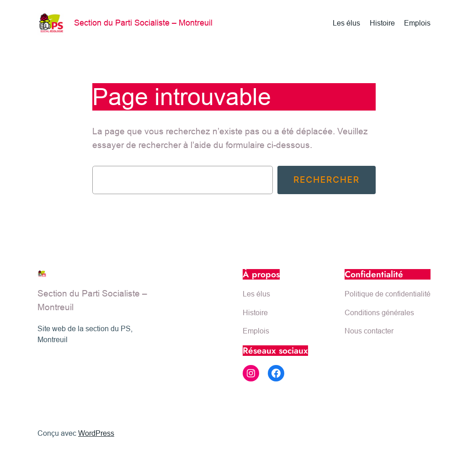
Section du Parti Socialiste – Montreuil (143, 23)
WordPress (96, 433)
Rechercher (327, 180)
